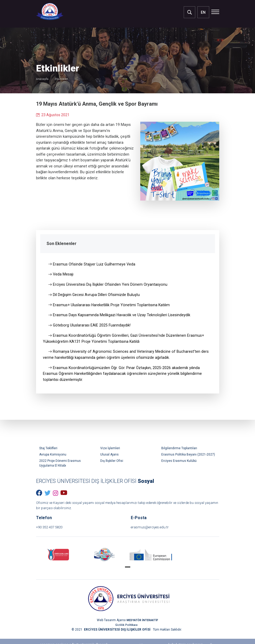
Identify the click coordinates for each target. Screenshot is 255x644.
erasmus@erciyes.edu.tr (156, 535)
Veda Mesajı (61, 275)
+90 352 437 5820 (55, 535)
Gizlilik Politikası (127, 633)
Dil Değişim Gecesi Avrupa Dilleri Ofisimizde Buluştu (95, 296)
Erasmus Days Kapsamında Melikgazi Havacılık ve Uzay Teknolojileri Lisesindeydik (121, 317)
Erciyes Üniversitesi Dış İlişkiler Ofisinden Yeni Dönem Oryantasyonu (109, 285)
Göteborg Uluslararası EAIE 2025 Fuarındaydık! (90, 328)
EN (203, 12)
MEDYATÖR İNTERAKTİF (142, 628)
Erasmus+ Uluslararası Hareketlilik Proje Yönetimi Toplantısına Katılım (110, 306)
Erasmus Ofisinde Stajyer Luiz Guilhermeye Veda (93, 264)
